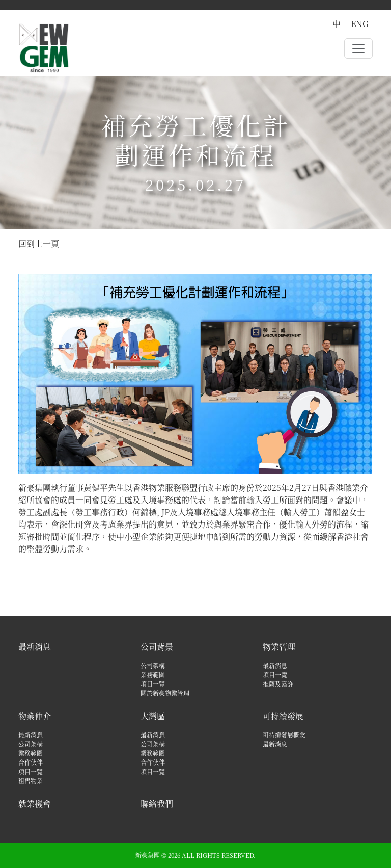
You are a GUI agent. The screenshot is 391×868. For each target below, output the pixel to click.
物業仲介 (35, 716)
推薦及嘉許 (278, 684)
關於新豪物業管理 (165, 693)
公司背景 (157, 647)
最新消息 (35, 647)
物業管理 (279, 647)
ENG (360, 24)
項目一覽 (153, 684)
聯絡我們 (157, 804)
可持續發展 (283, 716)
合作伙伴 (31, 762)
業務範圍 (153, 675)
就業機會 (35, 804)
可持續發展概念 (284, 735)
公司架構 (153, 665)
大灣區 (153, 716)
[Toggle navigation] (358, 48)
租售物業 (31, 781)
